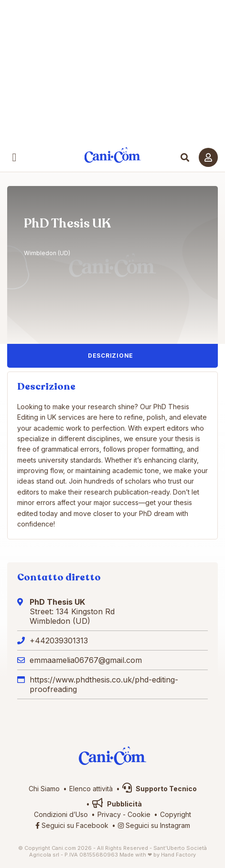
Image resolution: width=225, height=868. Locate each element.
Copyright (176, 814)
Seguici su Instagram (154, 825)
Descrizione (111, 356)
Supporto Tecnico (160, 789)
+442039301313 (59, 641)
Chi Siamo (44, 789)
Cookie (139, 814)
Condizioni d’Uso (61, 814)
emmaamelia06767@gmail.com (86, 660)
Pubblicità (117, 804)
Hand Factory (178, 855)
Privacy (109, 814)
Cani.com (112, 155)
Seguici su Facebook (72, 825)
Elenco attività (91, 789)
